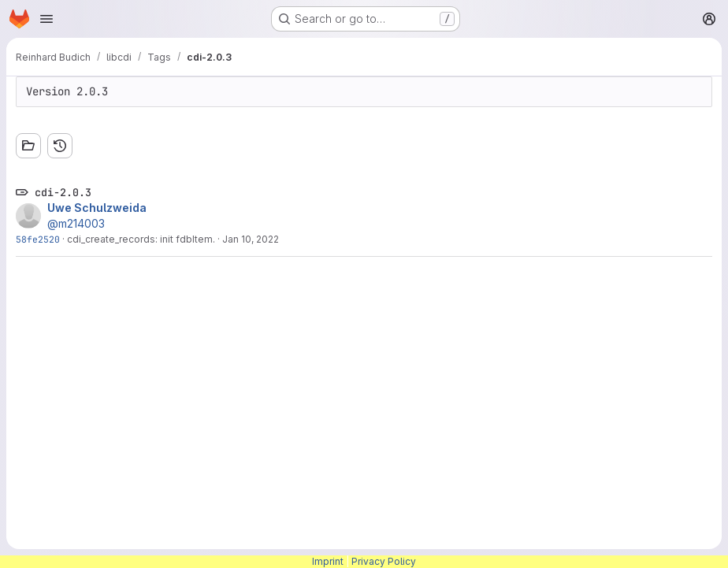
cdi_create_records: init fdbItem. (141, 239)
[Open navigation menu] (46, 19)
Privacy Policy (384, 561)
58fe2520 (38, 239)
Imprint (328, 561)
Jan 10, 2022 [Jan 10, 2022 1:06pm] (251, 239)
